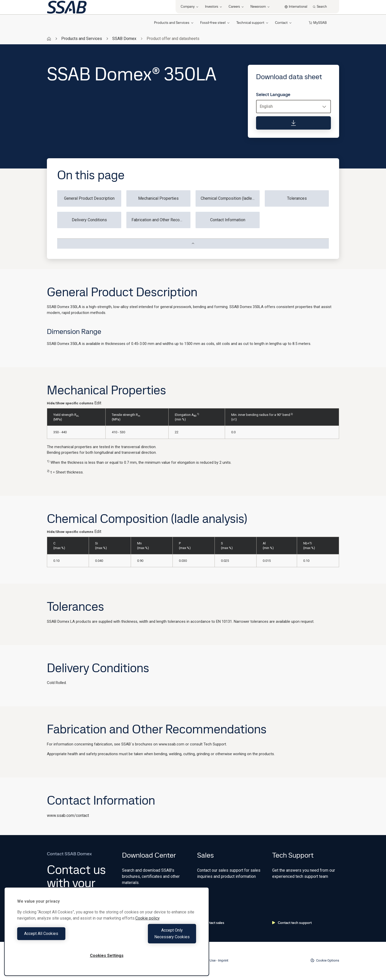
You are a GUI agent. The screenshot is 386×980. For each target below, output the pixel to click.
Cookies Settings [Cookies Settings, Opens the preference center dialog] (107, 956)
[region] (107, 935)
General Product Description (89, 198)
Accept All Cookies (61, 937)
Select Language (273, 94)
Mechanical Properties (158, 198)
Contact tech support (292, 923)
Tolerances (297, 198)
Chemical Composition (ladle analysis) (230, 198)
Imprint (223, 960)
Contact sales (211, 923)
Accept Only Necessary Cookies (153, 937)
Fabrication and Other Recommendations (161, 220)
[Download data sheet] (293, 123)
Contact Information (228, 220)
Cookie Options (325, 960)
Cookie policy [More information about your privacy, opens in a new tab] (148, 925)
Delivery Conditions (89, 220)
